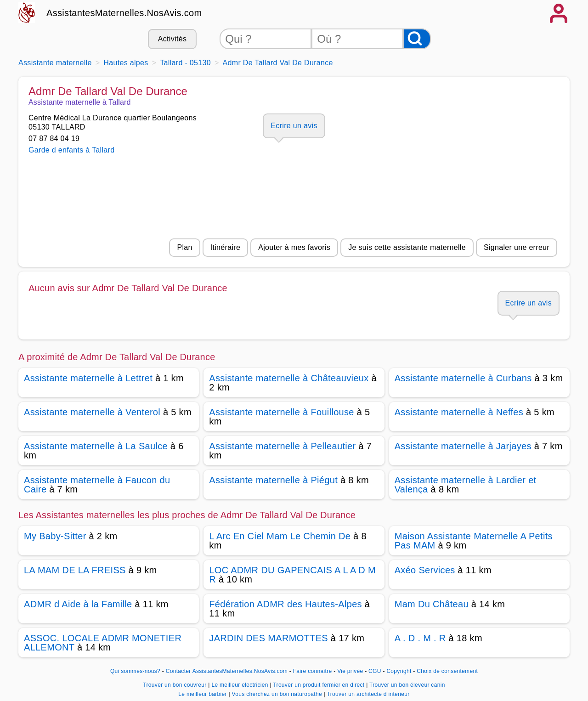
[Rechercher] (417, 39)
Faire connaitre (313, 671)
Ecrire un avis (294, 126)
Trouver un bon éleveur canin (407, 685)
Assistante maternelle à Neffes (459, 412)
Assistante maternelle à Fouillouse (281, 412)
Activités (172, 39)
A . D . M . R (420, 638)
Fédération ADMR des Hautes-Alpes (286, 604)
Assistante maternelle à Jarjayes (463, 446)
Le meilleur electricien (240, 685)
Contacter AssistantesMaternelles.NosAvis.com (227, 671)
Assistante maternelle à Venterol (92, 412)
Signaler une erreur (517, 247)
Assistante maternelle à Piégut (273, 480)
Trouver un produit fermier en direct (319, 685)
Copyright (400, 671)
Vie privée (350, 671)
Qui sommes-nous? (135, 671)
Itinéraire (225, 247)
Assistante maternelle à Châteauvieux (289, 378)
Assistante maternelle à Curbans (463, 378)
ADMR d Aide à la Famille (78, 604)
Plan (184, 247)
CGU (375, 671)
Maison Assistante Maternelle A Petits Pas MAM (474, 541)
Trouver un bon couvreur (175, 685)
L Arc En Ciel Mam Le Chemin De (280, 536)
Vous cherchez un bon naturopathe (278, 694)
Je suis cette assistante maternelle (407, 247)
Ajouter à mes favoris (294, 247)
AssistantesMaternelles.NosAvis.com (124, 13)
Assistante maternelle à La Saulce (96, 446)
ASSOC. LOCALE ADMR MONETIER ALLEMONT (103, 643)
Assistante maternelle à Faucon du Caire (97, 485)
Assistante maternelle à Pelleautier (282, 446)
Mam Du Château (432, 604)
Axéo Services (425, 570)
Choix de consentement (447, 671)
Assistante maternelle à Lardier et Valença (466, 485)
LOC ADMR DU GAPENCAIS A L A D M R (292, 575)
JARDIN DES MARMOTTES (269, 638)
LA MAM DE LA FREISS (75, 570)
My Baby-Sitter (55, 536)
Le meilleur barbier (203, 694)
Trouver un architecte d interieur (368, 694)
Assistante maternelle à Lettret (88, 378)
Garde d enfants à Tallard (71, 150)
